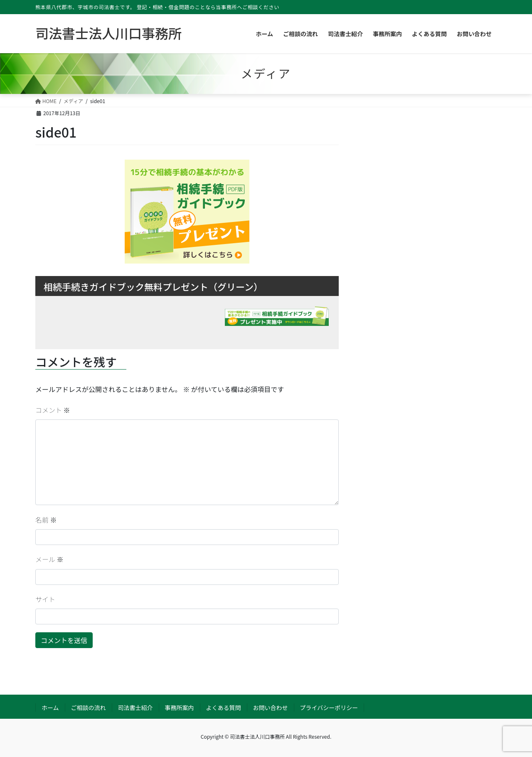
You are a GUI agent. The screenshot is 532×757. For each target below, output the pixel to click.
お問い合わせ (271, 708)
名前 (46, 520)
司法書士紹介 (135, 708)
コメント (53, 410)
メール (49, 559)
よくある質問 (224, 708)
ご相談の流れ (89, 708)
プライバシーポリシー (329, 708)
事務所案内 (180, 708)
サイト (45, 599)
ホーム (50, 708)
